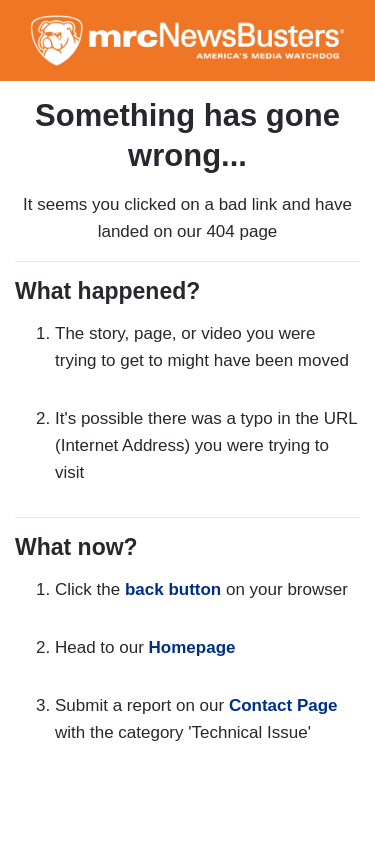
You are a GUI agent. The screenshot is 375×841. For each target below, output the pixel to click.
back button (173, 589)
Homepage (192, 647)
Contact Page (283, 705)
